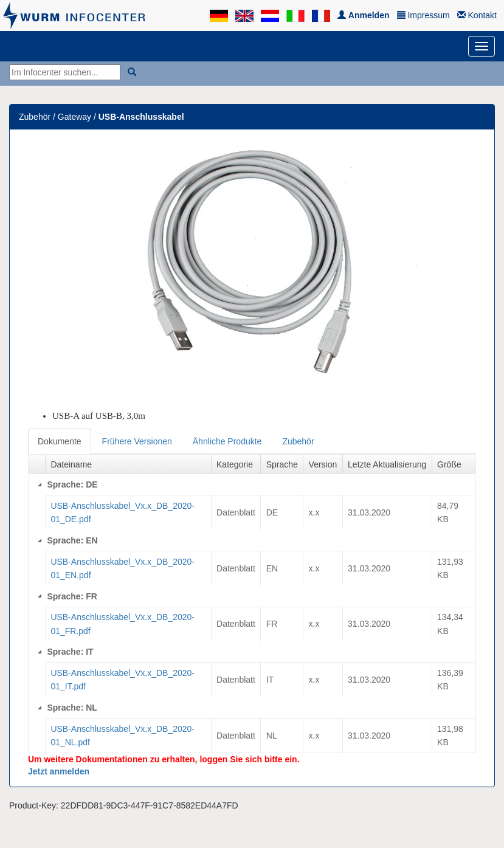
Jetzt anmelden (59, 771)
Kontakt (477, 15)
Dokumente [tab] (60, 441)
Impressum (423, 15)
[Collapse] (40, 484)
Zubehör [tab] (298, 441)
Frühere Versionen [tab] (137, 441)
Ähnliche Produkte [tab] (227, 441)
